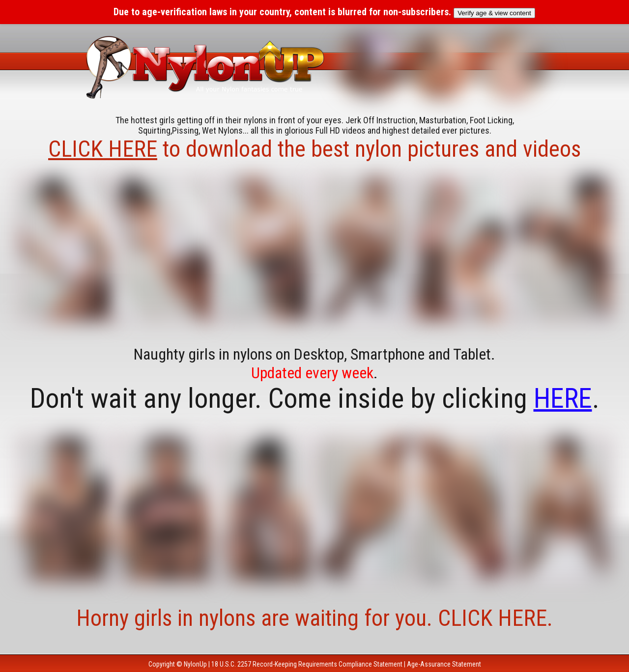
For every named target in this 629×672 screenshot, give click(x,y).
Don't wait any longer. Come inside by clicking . (315, 398)
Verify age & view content (494, 13)
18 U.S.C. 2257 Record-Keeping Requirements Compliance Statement (307, 664)
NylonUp (195, 664)
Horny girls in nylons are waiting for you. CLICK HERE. (314, 618)
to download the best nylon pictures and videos (314, 149)
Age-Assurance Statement (444, 664)
